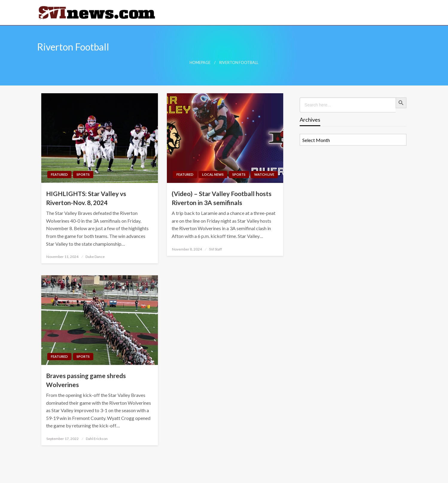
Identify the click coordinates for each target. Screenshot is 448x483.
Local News (213, 174)
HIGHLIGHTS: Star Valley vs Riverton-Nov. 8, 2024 (86, 198)
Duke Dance (95, 257)
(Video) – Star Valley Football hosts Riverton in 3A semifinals (222, 198)
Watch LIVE (264, 174)
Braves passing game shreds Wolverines (86, 380)
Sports (83, 174)
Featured (59, 174)
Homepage (200, 63)
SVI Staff (215, 249)
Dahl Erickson (97, 439)
